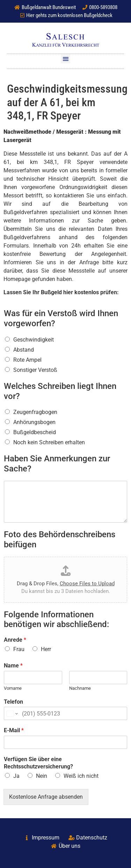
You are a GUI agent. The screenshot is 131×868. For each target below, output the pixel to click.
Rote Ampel (27, 360)
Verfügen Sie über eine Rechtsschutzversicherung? (38, 763)
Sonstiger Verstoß (35, 370)
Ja (16, 776)
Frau (19, 649)
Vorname (13, 688)
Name (13, 666)
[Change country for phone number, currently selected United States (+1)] (12, 713)
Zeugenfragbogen (35, 412)
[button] (65, 59)
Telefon (13, 702)
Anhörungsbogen (34, 422)
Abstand (24, 350)
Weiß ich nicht (81, 776)
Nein (42, 776)
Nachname (80, 688)
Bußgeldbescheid (35, 432)
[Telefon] (65, 713)
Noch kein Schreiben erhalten (49, 442)
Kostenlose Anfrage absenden (46, 797)
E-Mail (14, 730)
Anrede (15, 640)
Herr (46, 649)
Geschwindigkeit (34, 340)
